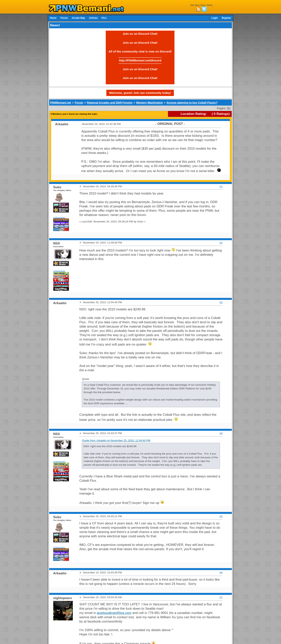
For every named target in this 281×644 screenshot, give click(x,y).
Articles (93, 18)
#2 (221, 243)
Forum (64, 18)
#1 (221, 186)
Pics (104, 18)
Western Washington (149, 103)
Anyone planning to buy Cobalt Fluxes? (192, 103)
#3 (221, 302)
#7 (221, 597)
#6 (221, 572)
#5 (221, 516)
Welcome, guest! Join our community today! (140, 93)
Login (214, 18)
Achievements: (59, 217)
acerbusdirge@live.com (114, 613)
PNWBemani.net (61, 103)
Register (226, 18)
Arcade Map (78, 18)
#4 (221, 433)
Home (53, 18)
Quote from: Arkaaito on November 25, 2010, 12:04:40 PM (116, 440)
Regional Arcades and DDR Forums (110, 103)
